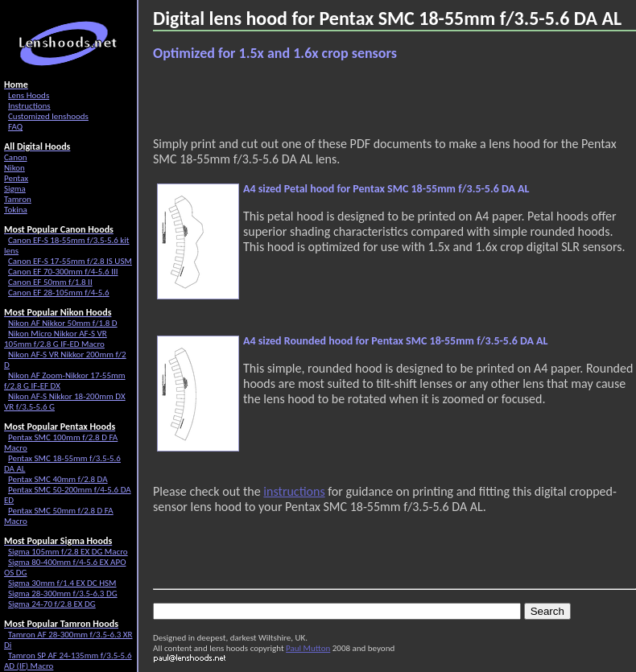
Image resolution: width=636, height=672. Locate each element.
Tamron (18, 199)
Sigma (15, 189)
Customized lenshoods (48, 116)
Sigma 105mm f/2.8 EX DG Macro (68, 552)
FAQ (15, 127)
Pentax (16, 178)
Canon (16, 157)
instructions (294, 491)
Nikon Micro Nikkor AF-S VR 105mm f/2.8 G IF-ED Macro (56, 339)
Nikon (14, 168)
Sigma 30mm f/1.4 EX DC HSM (62, 583)
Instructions (29, 106)
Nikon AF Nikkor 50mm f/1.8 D (63, 323)
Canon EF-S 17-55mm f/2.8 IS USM (70, 261)
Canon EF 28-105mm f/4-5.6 (59, 293)
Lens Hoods (29, 95)
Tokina (16, 210)
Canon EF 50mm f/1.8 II (50, 282)
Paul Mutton (308, 648)
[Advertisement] (261, 99)
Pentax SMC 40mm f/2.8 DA (58, 479)
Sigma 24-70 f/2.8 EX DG (52, 604)
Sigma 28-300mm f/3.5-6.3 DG (63, 594)
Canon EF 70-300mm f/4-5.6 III (63, 272)
